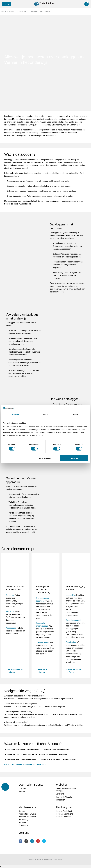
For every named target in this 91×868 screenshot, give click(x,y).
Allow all (74, 458)
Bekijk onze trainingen (42, 671)
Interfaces (10, 612)
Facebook (20, 841)
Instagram (26, 841)
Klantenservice (28, 807)
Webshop (62, 785)
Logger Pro (71, 595)
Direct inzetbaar (42, 642)
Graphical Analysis (74, 620)
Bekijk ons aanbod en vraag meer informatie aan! (25, 764)
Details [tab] (45, 414)
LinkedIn (32, 841)
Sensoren (10, 595)
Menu (6, 4)
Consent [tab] (16, 414)
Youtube (38, 841)
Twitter (44, 841)
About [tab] (75, 414)
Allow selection (45, 458)
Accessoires (11, 628)
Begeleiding (71, 642)
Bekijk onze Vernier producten (15, 671)
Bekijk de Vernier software (74, 671)
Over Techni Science (31, 785)
